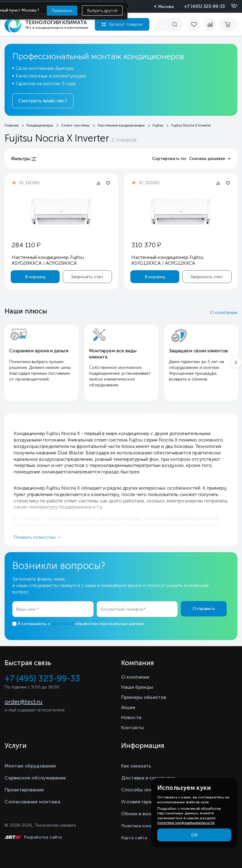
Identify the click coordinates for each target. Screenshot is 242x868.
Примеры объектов (144, 697)
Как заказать (136, 766)
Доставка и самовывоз (148, 778)
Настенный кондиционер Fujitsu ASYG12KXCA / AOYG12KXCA (167, 260)
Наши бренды (137, 687)
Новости (131, 717)
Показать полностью (35, 537)
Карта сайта (134, 838)
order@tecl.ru (24, 702)
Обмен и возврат (141, 814)
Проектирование (24, 790)
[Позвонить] (231, 6)
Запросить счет (87, 277)
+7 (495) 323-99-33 (204, 6)
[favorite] (195, 25)
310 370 (146, 245)
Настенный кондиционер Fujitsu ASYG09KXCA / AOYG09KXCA (48, 260)
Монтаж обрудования (30, 766)
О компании (224, 312)
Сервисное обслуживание (35, 778)
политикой (63, 624)
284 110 (26, 245)
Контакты (132, 728)
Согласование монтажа (32, 802)
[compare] (210, 25)
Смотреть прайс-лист (43, 101)
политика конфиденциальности (186, 823)
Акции (128, 707)
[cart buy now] (228, 25)
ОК (194, 835)
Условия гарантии (142, 802)
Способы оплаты (141, 790)
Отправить (204, 609)
